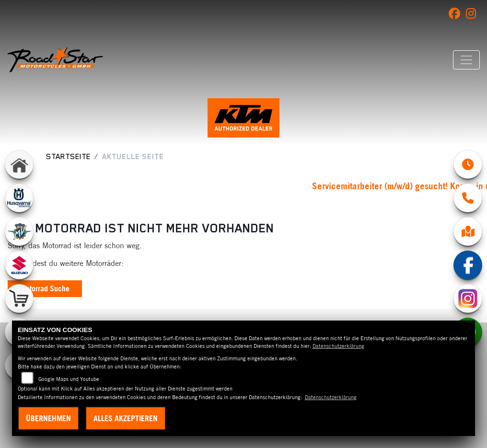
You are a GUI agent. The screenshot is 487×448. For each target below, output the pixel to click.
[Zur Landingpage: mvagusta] (19, 231)
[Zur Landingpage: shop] (19, 299)
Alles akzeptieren (126, 418)
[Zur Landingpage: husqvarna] (19, 198)
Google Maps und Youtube (69, 379)
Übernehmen (48, 418)
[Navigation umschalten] (466, 60)
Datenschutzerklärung (338, 346)
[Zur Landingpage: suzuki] (19, 265)
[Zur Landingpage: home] (19, 164)
